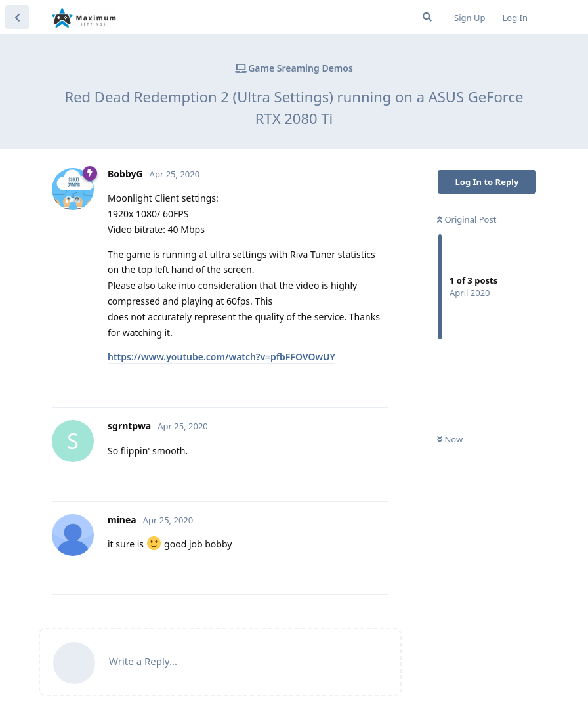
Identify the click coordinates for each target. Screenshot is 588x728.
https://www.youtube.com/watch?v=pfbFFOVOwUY (221, 357)
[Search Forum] (427, 17)
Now (450, 439)
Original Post (467, 219)
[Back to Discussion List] (17, 17)
